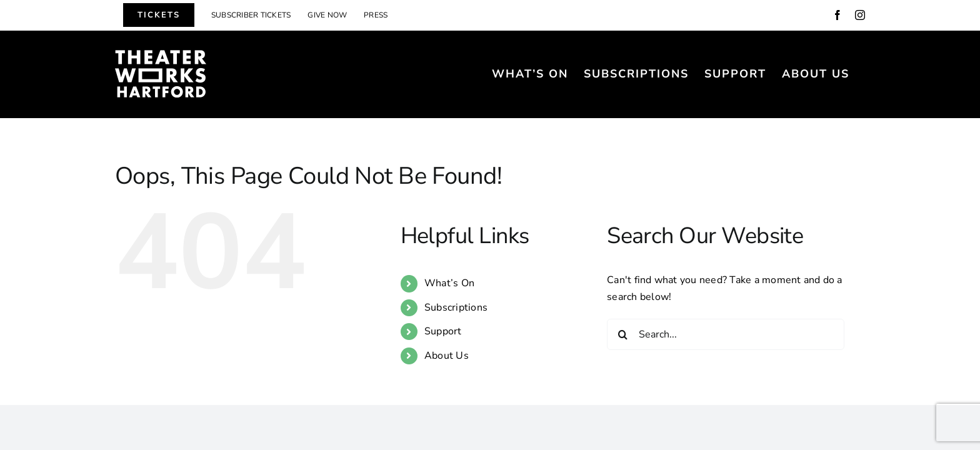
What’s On (449, 283)
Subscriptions (456, 307)
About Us (447, 356)
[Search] (622, 334)
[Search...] (726, 334)
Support (443, 331)
